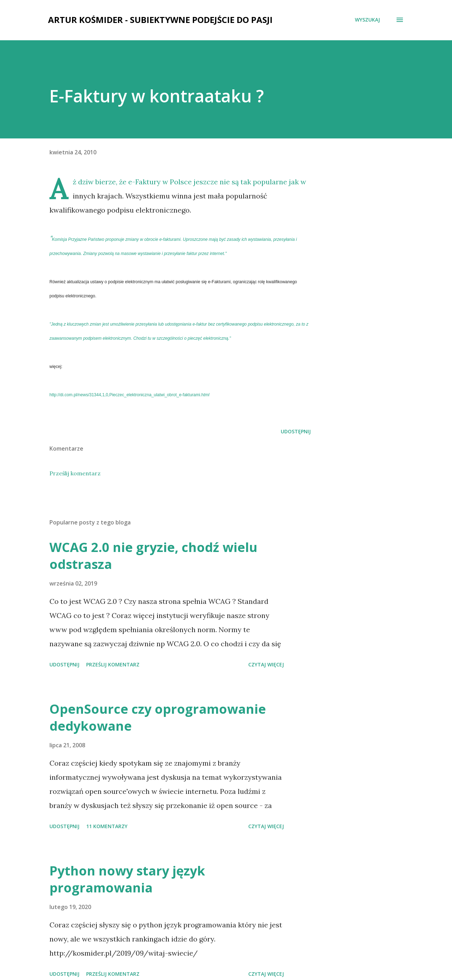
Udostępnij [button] (296, 431)
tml (129, 395)
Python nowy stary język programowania (127, 879)
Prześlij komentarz (75, 473)
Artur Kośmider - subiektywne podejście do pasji (160, 20)
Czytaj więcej (266, 664)
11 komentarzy (107, 826)
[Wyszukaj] (367, 20)
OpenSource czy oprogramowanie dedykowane (158, 717)
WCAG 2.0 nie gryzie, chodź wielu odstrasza (153, 556)
